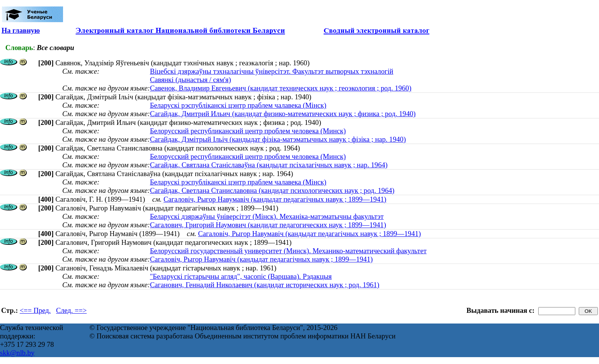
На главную (21, 30)
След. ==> (71, 310)
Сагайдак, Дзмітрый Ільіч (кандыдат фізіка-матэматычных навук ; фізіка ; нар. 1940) (278, 139)
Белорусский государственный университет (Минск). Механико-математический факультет (288, 251)
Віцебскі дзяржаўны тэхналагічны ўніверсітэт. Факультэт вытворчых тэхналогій (271, 71)
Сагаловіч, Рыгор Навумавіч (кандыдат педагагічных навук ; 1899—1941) (275, 199)
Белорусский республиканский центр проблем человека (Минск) (248, 131)
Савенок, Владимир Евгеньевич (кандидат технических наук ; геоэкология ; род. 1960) (280, 88)
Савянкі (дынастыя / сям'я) (190, 80)
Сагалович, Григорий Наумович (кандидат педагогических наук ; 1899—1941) (268, 225)
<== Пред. (35, 310)
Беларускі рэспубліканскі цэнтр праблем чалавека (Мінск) (238, 105)
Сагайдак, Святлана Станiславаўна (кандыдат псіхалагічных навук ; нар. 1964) (269, 165)
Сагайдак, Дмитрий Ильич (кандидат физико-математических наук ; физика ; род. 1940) (283, 114)
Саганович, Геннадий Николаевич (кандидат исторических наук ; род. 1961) (265, 285)
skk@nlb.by (17, 353)
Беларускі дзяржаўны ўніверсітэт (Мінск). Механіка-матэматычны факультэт (267, 216)
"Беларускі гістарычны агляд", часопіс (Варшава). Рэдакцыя (241, 276)
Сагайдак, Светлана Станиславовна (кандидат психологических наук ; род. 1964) (272, 190)
